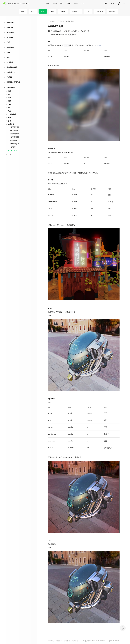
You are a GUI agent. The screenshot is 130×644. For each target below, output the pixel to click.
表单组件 (10, 33)
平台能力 (75, 11)
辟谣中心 (67, 641)
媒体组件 (10, 47)
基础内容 (10, 28)
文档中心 (59, 641)
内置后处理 (13, 150)
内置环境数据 (14, 127)
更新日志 (112, 11)
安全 (83, 3)
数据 (76, 3)
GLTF (10, 104)
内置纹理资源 (14, 134)
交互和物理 (12, 114)
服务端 (63, 11)
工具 (88, 11)
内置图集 (13, 147)
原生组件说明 (12, 67)
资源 (10, 98)
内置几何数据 (14, 130)
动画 (10, 111)
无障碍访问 (11, 72)
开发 (48, 3)
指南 (23, 11)
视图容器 (10, 23)
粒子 (10, 118)
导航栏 (9, 77)
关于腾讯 (51, 641)
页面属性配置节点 (14, 82)
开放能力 (10, 62)
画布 (8, 57)
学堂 (112, 3)
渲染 (10, 101)
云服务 (99, 11)
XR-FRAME (11, 87)
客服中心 (75, 641)
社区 (105, 3)
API (52, 11)
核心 (10, 94)
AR (9, 108)
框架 (33, 11)
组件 (43, 11)
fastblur (99, 45)
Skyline (10, 38)
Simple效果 (13, 140)
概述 (10, 91)
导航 (8, 42)
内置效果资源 (14, 137)
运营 (69, 3)
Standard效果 (14, 144)
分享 (10, 121)
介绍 (55, 3)
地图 (8, 52)
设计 (62, 3)
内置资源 (11, 124)
